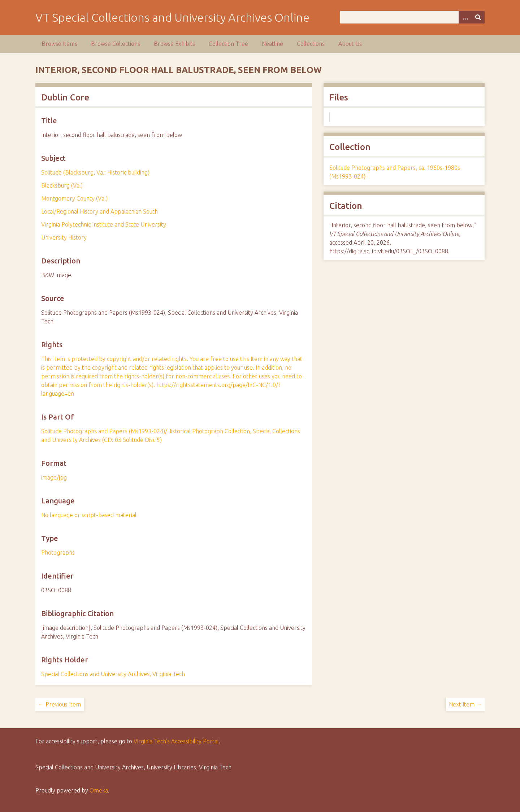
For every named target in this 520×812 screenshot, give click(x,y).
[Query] (413, 17)
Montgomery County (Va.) (74, 198)
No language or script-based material (89, 515)
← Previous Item (60, 704)
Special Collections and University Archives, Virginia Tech (113, 674)
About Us (350, 44)
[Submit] (478, 17)
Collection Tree (228, 44)
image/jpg (54, 477)
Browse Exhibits (174, 44)
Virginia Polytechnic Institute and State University (104, 224)
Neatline (272, 44)
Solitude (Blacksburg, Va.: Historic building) (95, 172)
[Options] (465, 17)
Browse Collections (116, 44)
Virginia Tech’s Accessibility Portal (176, 741)
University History (64, 237)
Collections (311, 44)
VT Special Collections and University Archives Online (172, 17)
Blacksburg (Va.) (62, 185)
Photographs (58, 553)
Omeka (99, 790)
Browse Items (59, 44)
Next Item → (465, 704)
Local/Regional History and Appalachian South (99, 211)
